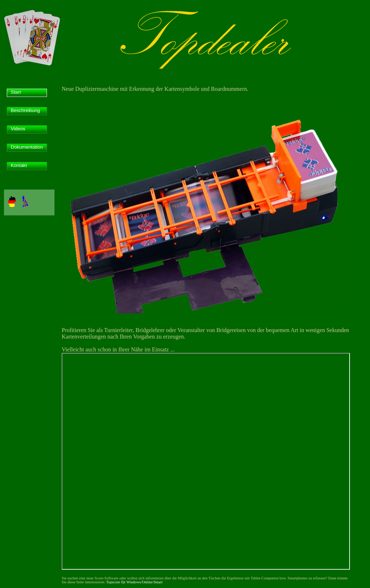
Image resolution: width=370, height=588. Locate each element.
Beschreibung (25, 110)
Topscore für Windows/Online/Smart (134, 582)
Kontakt (19, 165)
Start (16, 92)
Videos (18, 129)
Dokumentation (27, 147)
